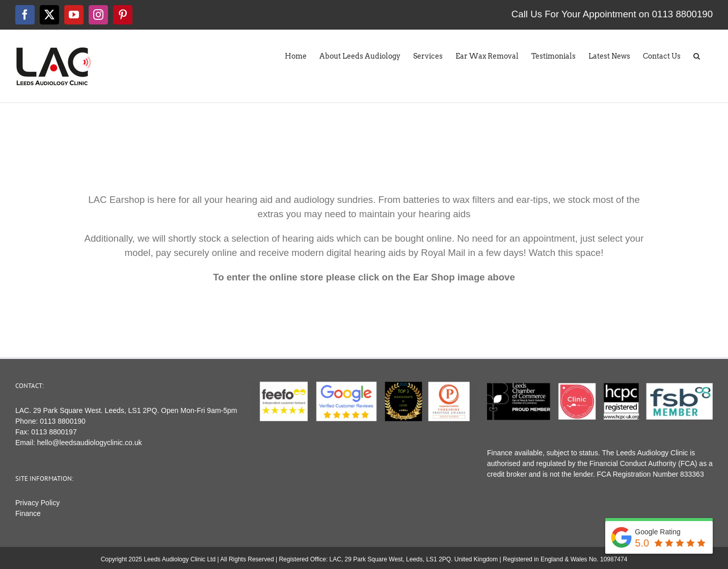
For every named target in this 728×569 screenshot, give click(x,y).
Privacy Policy (37, 503)
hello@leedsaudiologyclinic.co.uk (90, 443)
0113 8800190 (63, 421)
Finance (28, 513)
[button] (697, 53)
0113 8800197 (54, 432)
